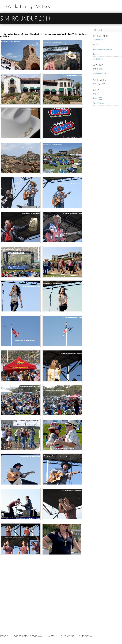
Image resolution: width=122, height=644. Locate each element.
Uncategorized (99, 84)
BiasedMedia (66, 636)
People (96, 45)
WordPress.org (99, 103)
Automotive (98, 40)
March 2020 (98, 69)
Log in (96, 93)
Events (96, 54)
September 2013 (100, 74)
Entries (98, 98)
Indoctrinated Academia (103, 49)
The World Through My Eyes (25, 6)
